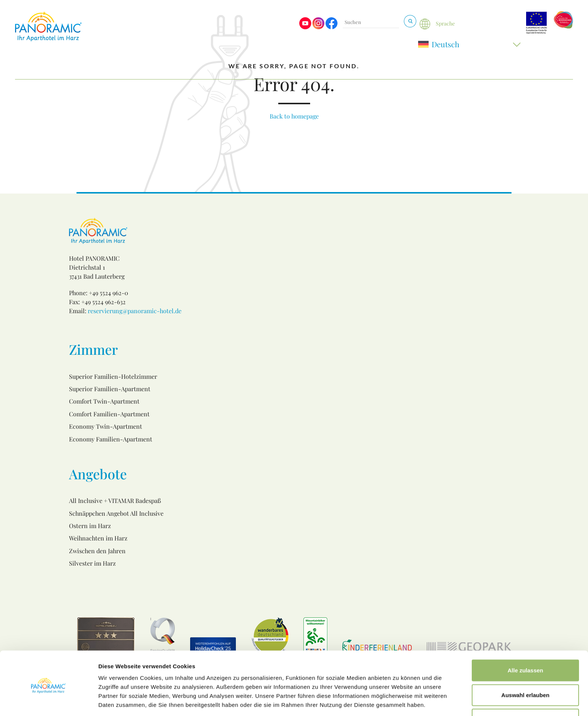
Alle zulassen (525, 642)
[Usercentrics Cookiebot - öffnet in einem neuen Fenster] (49, 701)
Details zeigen (399, 701)
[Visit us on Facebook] (331, 27)
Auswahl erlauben (525, 667)
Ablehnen (525, 691)
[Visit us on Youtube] (305, 27)
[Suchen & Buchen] (410, 21)
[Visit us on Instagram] (318, 27)
